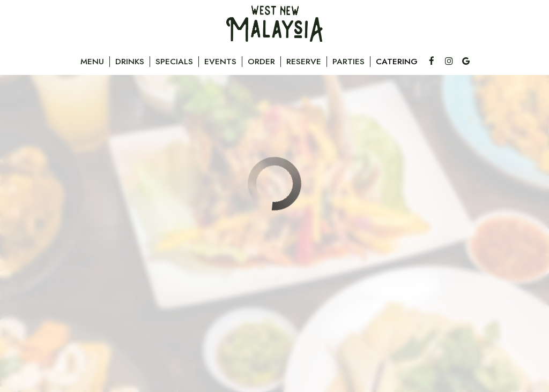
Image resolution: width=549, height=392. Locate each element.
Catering (397, 62)
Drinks (130, 62)
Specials (174, 62)
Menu (92, 62)
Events (220, 62)
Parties (348, 62)
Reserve (304, 62)
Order (261, 62)
